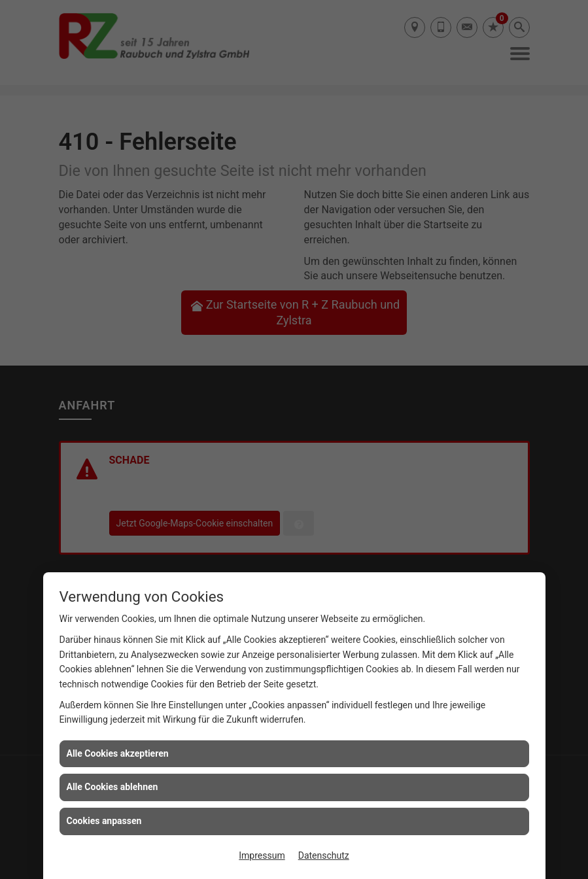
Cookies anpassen (104, 821)
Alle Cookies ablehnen (112, 787)
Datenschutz (324, 855)
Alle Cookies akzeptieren (118, 753)
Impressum (262, 855)
